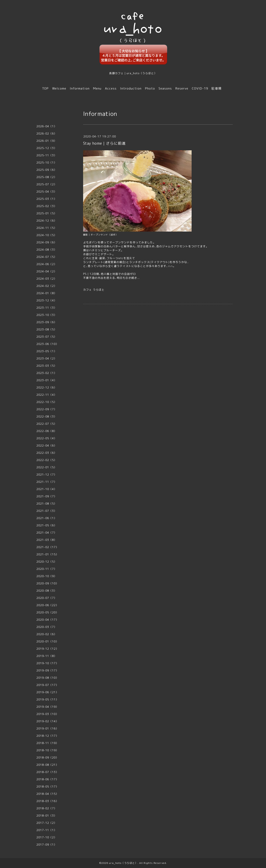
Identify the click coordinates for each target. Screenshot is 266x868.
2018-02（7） (47, 808)
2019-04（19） (47, 707)
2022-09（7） (47, 409)
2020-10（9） (47, 576)
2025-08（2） (47, 177)
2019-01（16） (47, 728)
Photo (150, 88)
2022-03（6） (47, 453)
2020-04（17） (47, 620)
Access (111, 88)
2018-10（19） (47, 750)
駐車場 (217, 88)
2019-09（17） (47, 670)
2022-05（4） (47, 438)
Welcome (59, 88)
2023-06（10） (47, 344)
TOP (45, 88)
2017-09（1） (47, 845)
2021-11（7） (47, 482)
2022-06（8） (47, 431)
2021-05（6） (47, 525)
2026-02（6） (47, 134)
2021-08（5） (47, 504)
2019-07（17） (47, 685)
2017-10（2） (47, 837)
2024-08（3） (47, 250)
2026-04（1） (47, 126)
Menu (97, 88)
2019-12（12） (47, 649)
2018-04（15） (47, 794)
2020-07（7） (47, 598)
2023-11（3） (47, 308)
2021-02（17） (47, 547)
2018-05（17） (47, 787)
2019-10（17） (47, 663)
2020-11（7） (47, 569)
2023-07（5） (47, 337)
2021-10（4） (47, 489)
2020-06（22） (47, 605)
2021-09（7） (47, 496)
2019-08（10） (47, 678)
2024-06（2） (47, 264)
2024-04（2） (47, 271)
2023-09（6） (47, 322)
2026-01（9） (47, 141)
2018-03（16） (47, 801)
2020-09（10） (47, 583)
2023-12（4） (47, 300)
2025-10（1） (47, 163)
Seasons (165, 88)
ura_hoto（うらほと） (123, 863)
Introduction (131, 88)
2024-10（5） (47, 235)
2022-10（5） (47, 402)
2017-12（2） (47, 823)
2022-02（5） (47, 460)
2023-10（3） (47, 315)
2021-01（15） (47, 554)
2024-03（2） (47, 279)
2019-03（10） (47, 714)
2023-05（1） (47, 351)
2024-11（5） (47, 228)
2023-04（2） (47, 358)
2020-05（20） (47, 612)
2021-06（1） (47, 518)
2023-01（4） (47, 380)
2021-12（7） (47, 475)
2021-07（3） (47, 511)
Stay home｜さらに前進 (104, 143)
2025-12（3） (47, 148)
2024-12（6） (47, 221)
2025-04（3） (47, 192)
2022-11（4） (47, 395)
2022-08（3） (47, 416)
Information (80, 88)
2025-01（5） (47, 213)
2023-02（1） (47, 373)
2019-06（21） (47, 692)
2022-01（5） (47, 467)
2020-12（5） (47, 562)
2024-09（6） (47, 242)
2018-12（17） (47, 736)
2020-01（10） (47, 641)
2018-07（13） (47, 772)
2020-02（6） (47, 634)
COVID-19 (200, 88)
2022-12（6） (47, 387)
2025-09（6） (47, 170)
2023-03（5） (47, 366)
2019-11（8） (47, 656)
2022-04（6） (47, 446)
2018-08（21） (47, 765)
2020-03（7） (47, 627)
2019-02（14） (47, 721)
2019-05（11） (47, 699)
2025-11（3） (47, 155)
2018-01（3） (47, 816)
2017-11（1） (47, 830)
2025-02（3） (47, 206)
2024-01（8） (47, 293)
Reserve (182, 88)
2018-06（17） (47, 779)
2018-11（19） (47, 743)
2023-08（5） (47, 329)
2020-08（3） (47, 591)
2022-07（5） (47, 424)
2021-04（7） (47, 533)
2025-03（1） (47, 199)
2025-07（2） (47, 184)
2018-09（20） (47, 758)
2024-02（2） (47, 286)
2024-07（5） (47, 257)
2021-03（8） (47, 540)
